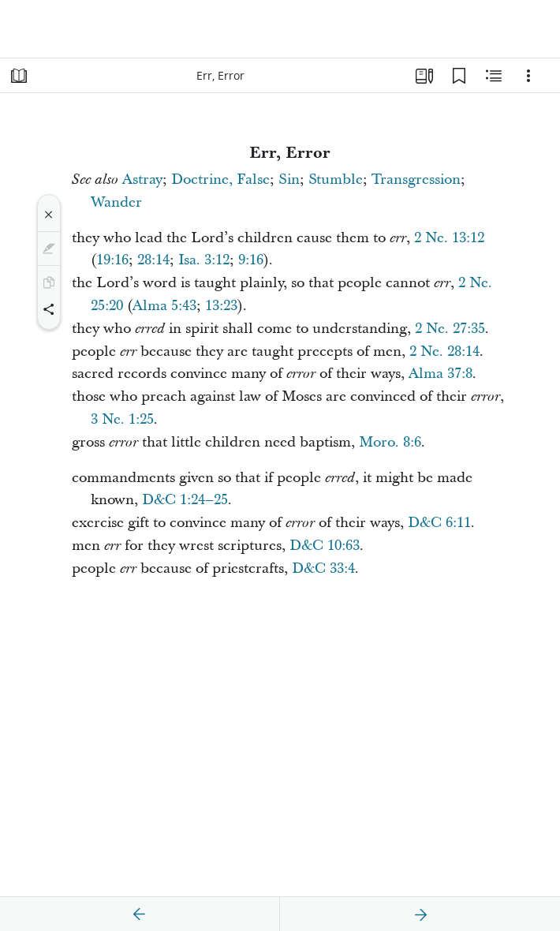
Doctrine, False (220, 179)
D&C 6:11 (439, 523)
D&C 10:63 (325, 546)
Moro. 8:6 (390, 442)
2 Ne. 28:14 (444, 351)
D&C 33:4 (323, 568)
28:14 (153, 260)
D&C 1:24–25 (185, 500)
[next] (420, 914)
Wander (116, 202)
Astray (142, 179)
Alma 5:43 (164, 306)
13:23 (221, 306)
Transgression (416, 179)
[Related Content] (494, 76)
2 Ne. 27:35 (450, 329)
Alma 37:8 (441, 374)
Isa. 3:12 (204, 260)
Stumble (336, 179)
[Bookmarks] (459, 76)
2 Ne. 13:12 (449, 238)
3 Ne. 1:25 (122, 419)
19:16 (112, 260)
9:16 (251, 260)
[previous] (140, 914)
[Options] (528, 76)
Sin (289, 179)
